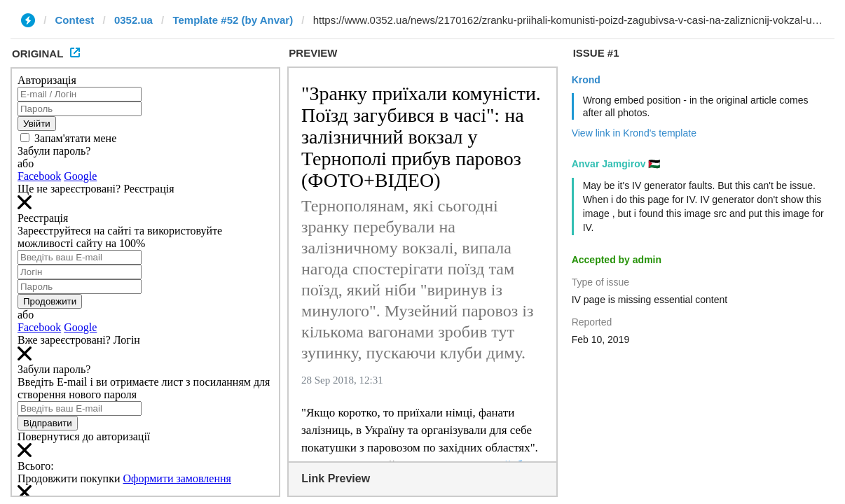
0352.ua (133, 20)
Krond (586, 80)
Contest (75, 20)
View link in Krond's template (634, 133)
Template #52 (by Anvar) (233, 20)
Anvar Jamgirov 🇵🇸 (616, 164)
